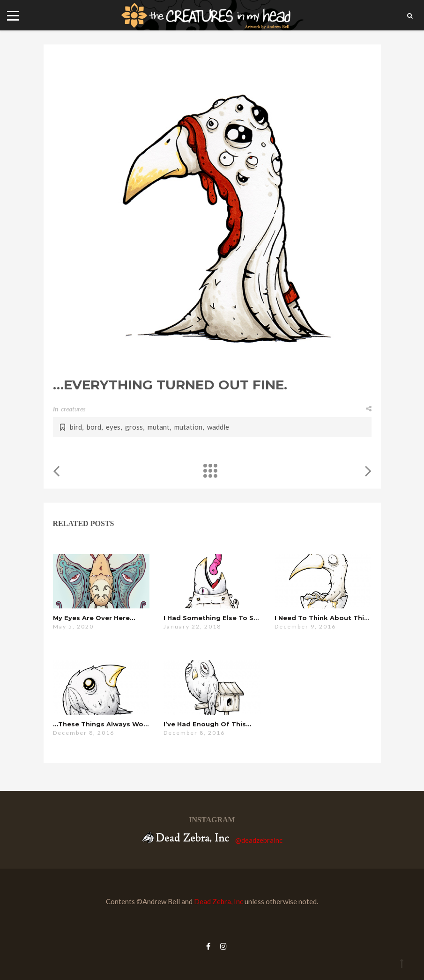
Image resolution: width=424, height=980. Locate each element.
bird (76, 427)
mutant (159, 427)
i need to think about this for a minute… (346, 618)
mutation (188, 427)
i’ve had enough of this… (207, 724)
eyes (113, 427)
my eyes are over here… (94, 618)
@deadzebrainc (259, 840)
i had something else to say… (215, 618)
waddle (218, 427)
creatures (73, 409)
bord (94, 427)
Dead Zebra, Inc (219, 901)
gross (134, 427)
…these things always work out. (110, 724)
